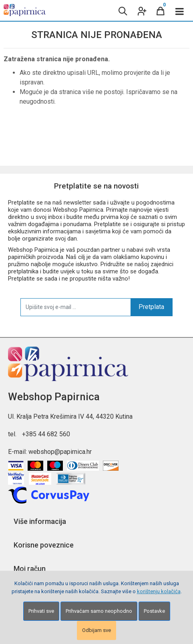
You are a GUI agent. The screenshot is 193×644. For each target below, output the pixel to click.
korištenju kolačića (159, 591)
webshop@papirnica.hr (60, 452)
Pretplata (151, 307)
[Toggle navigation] (180, 10)
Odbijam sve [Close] (96, 630)
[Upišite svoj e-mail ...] (76, 307)
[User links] (141, 10)
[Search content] (122, 10)
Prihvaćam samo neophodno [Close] (99, 611)
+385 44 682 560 (46, 434)
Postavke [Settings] (154, 611)
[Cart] (161, 10)
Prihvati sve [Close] (41, 611)
